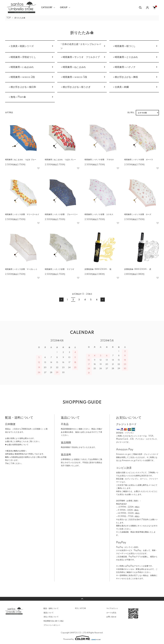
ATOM (83, 608)
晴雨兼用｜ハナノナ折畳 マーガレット (21, 269)
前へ (61, 300)
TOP (9, 18)
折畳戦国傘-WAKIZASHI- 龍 (98, 269)
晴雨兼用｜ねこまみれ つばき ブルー (21, 160)
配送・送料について (51, 608)
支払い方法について (51, 617)
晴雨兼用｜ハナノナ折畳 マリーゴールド (22, 214)
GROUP (64, 8)
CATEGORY (47, 8)
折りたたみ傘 (20, 18)
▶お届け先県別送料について (17, 445)
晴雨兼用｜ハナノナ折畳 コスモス (99, 214)
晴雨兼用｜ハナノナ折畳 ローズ (138, 214)
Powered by (82, 638)
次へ (103, 300)
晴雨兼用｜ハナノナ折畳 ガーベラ (139, 160)
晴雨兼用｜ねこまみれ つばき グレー (60, 160)
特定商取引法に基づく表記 (54, 621)
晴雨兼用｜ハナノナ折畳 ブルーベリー (61, 214)
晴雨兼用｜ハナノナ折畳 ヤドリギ (59, 269)
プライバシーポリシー (52, 625)
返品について (49, 613)
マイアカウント (112, 608)
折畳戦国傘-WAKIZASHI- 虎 (138, 269)
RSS (77, 608)
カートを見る (111, 613)
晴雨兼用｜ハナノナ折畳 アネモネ (99, 160)
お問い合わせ (111, 617)
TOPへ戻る (82, 599)
